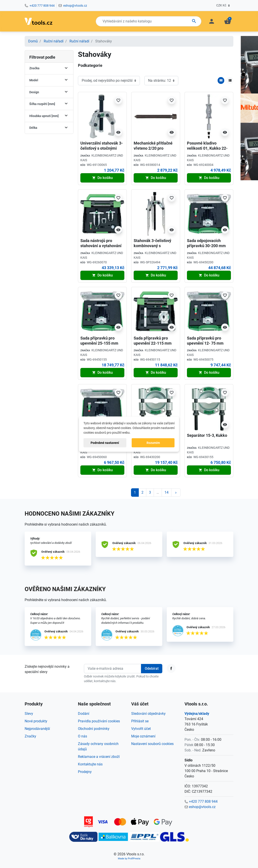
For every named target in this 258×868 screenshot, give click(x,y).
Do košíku (102, 178)
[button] (228, 21)
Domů (33, 41)
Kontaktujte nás (90, 764)
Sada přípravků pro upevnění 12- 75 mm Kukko (205, 343)
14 (167, 492)
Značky (30, 736)
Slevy (29, 714)
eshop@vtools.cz (75, 6)
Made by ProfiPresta (129, 859)
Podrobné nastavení (105, 443)
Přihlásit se (140, 721)
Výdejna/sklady (197, 714)
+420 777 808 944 (42, 6)
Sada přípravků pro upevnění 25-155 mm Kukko (99, 343)
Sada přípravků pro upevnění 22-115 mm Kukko (153, 343)
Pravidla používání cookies (99, 721)
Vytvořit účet (141, 729)
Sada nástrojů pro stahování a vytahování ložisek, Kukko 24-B (101, 246)
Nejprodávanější (37, 729)
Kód (83, 165)
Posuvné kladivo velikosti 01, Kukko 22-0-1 (207, 148)
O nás (82, 736)
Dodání (84, 714)
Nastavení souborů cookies (152, 744)
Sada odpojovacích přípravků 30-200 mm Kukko (206, 246)
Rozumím (153, 443)
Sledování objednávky (148, 714)
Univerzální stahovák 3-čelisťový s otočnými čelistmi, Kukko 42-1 (102, 148)
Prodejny (85, 772)
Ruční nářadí (54, 41)
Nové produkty (36, 721)
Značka (85, 156)
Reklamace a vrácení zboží (99, 757)
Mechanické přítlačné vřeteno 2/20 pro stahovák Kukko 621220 (155, 148)
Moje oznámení (143, 736)
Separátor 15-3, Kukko (207, 435)
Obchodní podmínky (94, 729)
